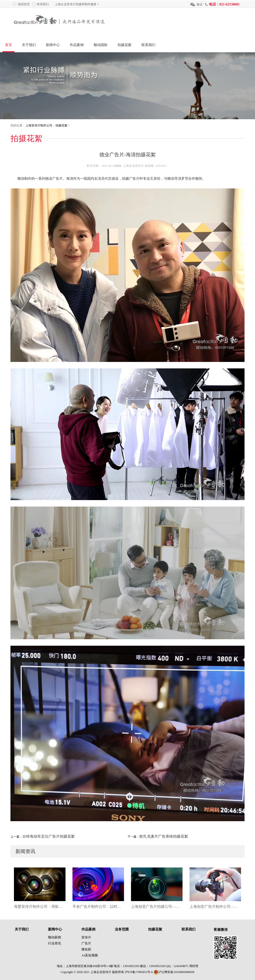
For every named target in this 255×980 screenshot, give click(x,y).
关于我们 (29, 45)
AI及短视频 (90, 955)
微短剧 (86, 949)
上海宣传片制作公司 (39, 125)
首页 (8, 45)
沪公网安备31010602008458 (174, 972)
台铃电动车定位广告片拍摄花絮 (49, 836)
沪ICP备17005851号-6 (139, 972)
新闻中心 (53, 45)
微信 (199, 4)
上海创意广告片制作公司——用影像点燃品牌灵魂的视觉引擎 (215, 907)
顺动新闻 (55, 937)
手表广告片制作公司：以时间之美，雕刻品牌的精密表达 (98, 907)
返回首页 (24, 4)
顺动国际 (101, 45)
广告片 (86, 943)
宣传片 (86, 937)
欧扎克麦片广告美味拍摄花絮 (164, 836)
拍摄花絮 (125, 45)
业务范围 (122, 929)
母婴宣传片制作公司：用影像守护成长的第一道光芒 (40, 907)
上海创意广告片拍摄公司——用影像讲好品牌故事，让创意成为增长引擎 (157, 907)
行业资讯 (55, 943)
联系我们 (43, 4)
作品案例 (77, 45)
